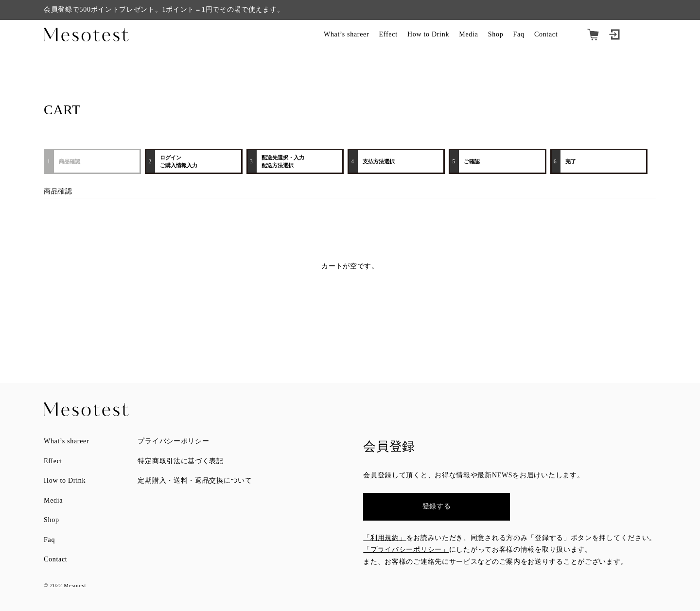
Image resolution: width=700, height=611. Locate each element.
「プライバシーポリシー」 (406, 550)
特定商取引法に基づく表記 (180, 461)
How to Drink (428, 34)
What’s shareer (346, 34)
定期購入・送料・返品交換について (195, 480)
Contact (546, 34)
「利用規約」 (385, 538)
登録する (437, 506)
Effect (388, 34)
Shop (496, 34)
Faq (519, 34)
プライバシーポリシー (173, 441)
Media (468, 34)
